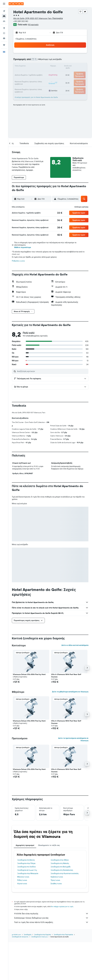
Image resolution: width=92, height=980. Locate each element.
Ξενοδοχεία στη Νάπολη (60, 863)
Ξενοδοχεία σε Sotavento (20, 937)
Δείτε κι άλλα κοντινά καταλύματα (75, 645)
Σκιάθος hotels (56, 884)
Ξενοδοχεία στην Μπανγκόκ (28, 873)
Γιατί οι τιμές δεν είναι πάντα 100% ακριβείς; (51, 922)
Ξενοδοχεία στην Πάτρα (26, 863)
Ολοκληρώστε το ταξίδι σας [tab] (49, 845)
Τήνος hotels (55, 880)
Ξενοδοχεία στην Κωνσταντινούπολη (65, 873)
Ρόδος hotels (22, 880)
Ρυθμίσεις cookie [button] (18, 261)
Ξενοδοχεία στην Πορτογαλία (63, 935)
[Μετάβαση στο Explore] (4, 28)
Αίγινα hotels (22, 884)
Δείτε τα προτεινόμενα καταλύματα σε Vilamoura (73, 739)
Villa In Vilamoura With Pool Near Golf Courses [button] (66, 676)
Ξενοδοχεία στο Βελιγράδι (61, 867)
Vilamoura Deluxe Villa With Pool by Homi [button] (29, 674)
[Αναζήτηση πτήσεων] (4, 11)
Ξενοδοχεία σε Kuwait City (27, 870)
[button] (4, 4)
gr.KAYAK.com (16, 935)
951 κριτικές (33, 25)
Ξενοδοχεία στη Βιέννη (26, 860)
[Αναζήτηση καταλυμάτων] (4, 16)
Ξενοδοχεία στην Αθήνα (60, 860)
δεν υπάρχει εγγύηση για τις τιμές (62, 907)
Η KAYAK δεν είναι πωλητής (51, 914)
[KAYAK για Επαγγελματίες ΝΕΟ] (4, 38)
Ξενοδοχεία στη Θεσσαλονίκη (62, 870)
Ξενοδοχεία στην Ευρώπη (42, 935)
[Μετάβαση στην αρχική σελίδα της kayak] (16, 4)
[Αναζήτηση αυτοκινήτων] (4, 21)
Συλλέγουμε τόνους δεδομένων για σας (51, 918)
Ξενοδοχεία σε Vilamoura (39, 937)
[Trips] (4, 45)
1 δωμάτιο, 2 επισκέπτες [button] (26, 39)
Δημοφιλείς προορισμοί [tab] (25, 845)
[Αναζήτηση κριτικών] (52, 371)
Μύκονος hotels (23, 877)
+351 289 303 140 (21, 21)
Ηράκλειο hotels (57, 877)
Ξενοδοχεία (27, 935)
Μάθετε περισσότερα (23, 247)
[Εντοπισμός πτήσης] (4, 33)
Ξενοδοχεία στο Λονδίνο (26, 867)
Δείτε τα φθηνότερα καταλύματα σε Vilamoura (70, 692)
